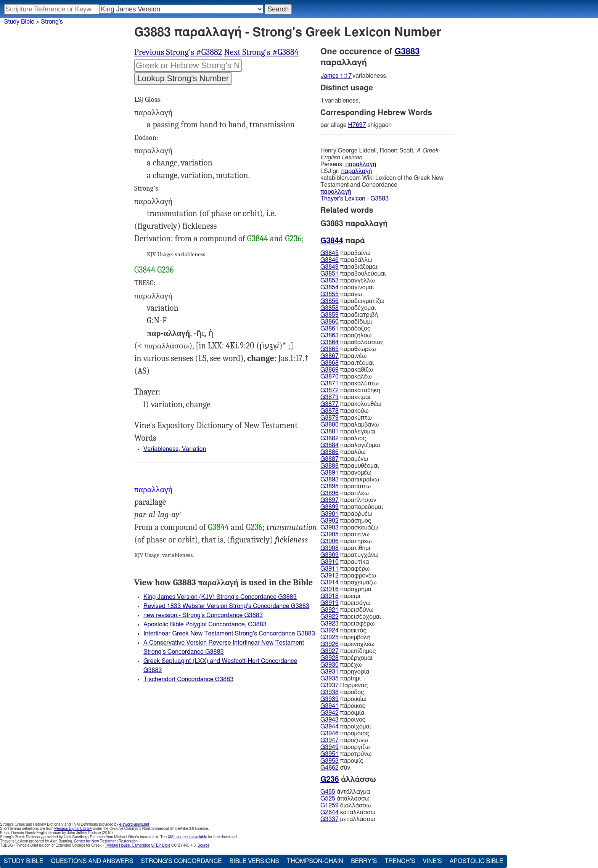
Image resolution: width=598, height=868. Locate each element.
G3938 (330, 692)
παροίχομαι (346, 727)
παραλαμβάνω (350, 425)
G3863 (330, 335)
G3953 (330, 761)
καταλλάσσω (348, 812)
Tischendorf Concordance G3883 (188, 679)
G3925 (330, 637)
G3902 (330, 521)
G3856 (330, 301)
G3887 (330, 459)
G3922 (330, 617)
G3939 (330, 699)
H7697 (357, 125)
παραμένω (344, 459)
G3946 (330, 733)
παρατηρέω (346, 541)
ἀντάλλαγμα (345, 792)
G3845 (330, 253)
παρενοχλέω (347, 644)
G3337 (330, 819)
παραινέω (343, 356)
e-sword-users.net (134, 825)
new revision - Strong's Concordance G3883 (203, 615)
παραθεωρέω (348, 349)
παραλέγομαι (348, 432)
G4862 (330, 768)
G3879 (330, 418)
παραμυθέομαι (350, 466)
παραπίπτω (346, 486)
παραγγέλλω (348, 281)
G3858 (330, 308)
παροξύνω (344, 740)
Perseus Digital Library (73, 829)
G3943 (330, 720)
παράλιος (343, 438)
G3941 (330, 706)
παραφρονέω (348, 576)
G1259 (330, 805)
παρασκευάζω (349, 528)
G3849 (330, 267)
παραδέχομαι (348, 308)
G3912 (330, 576)
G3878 (330, 411)
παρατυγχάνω (349, 555)
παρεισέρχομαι (351, 617)
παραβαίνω (345, 253)
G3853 (330, 281)
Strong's (52, 22)
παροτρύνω (346, 754)
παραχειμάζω (348, 582)
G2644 (330, 812)
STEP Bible (161, 846)
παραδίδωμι (346, 322)
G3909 (330, 555)
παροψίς (342, 761)
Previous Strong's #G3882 (178, 52)
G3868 (330, 363)
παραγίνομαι (347, 287)
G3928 (330, 658)
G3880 (330, 425)
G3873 (330, 397)
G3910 (330, 562)
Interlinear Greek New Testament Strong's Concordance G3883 (229, 634)
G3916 (330, 589)
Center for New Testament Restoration (106, 841)
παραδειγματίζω (352, 301)
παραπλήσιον (348, 500)
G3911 (330, 569)
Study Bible (19, 22)
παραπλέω (345, 493)
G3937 (330, 685)
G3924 (330, 631)
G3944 (330, 727)
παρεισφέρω (347, 624)
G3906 (330, 541)
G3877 (330, 404)
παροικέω (343, 699)
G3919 (330, 603)
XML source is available (187, 837)
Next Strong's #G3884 (261, 52)
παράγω (341, 294)
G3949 (330, 747)
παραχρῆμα (346, 589)
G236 (293, 239)
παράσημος (346, 521)
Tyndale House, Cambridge (128, 846)
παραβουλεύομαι (353, 274)
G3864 (330, 342)
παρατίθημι (345, 548)
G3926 (330, 644)
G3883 (407, 51)
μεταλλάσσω (348, 819)
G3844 (258, 239)
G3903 (330, 528)
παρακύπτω (346, 418)
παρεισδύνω (347, 610)
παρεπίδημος (348, 651)
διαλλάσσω (346, 805)
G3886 (330, 452)
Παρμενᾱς (344, 685)
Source (203, 846)
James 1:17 (336, 76)
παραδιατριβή (349, 315)
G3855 (330, 294)
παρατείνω (345, 534)
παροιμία (342, 713)
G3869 (330, 370)
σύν (335, 768)
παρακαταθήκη (350, 390)
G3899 (330, 507)
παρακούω (344, 411)
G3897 (330, 500)
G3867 (330, 356)
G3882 (330, 438)
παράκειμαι (346, 397)
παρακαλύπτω (350, 383)
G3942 (330, 713)
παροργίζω (345, 747)
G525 (328, 799)
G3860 (330, 322)
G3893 (330, 480)
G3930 (330, 665)
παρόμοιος (345, 733)
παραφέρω (345, 569)
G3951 (330, 754)
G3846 (330, 260)
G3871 (330, 383)
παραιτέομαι (347, 363)
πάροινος (343, 720)
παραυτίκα (345, 562)
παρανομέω (346, 473)
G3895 (330, 486)
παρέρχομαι (346, 658)
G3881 (330, 432)
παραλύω (343, 452)
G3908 (330, 548)
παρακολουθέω (351, 404)
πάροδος (342, 692)
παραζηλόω (346, 335)
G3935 (330, 679)
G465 (328, 792)
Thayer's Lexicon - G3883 (354, 199)
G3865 (330, 349)
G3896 (330, 493)
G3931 (330, 672)
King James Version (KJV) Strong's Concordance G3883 (220, 597)
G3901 (330, 514)
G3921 (330, 610)
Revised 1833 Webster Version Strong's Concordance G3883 (226, 606)
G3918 (330, 596)
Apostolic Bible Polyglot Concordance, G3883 (205, 624)
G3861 (330, 329)
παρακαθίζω (347, 370)
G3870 (330, 377)
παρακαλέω (346, 377)
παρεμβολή (345, 637)
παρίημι (341, 679)
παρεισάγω (345, 603)
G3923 (330, 624)
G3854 (330, 287)
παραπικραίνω (350, 480)
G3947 (330, 740)
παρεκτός (343, 631)
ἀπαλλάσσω (345, 799)
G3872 (330, 390)
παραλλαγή (361, 164)
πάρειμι (340, 596)
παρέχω (341, 665)
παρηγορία (345, 672)
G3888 (330, 466)
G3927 (330, 651)
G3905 (330, 534)
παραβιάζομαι (349, 267)
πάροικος (343, 706)
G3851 (330, 274)
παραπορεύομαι (352, 507)
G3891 (330, 473)
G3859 (330, 315)
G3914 (330, 582)
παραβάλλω (346, 260)
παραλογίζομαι (350, 445)
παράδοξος (346, 329)
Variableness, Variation (175, 449)
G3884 (330, 445)
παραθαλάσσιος (352, 342)
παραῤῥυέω (346, 514)
